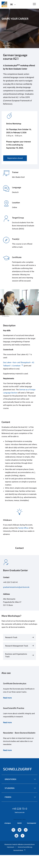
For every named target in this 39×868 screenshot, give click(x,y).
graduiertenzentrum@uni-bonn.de (16, 587)
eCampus (8, 823)
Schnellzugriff (17, 769)
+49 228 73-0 (20, 809)
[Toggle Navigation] (34, 4)
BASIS (20, 823)
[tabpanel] (19, 28)
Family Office (23, 528)
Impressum (11, 847)
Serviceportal (32, 823)
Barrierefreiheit (19, 850)
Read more (7, 698)
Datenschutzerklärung (25, 847)
